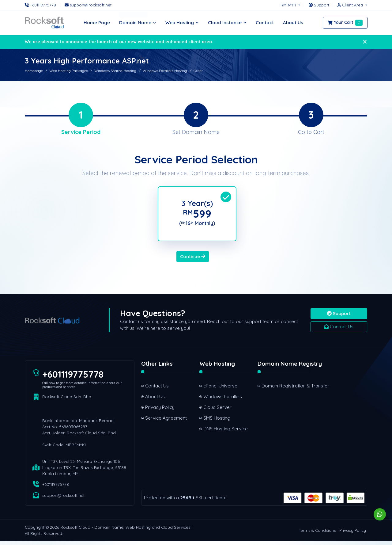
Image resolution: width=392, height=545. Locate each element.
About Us (155, 400)
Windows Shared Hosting (115, 71)
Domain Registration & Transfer (285, 389)
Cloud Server (217, 411)
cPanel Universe (220, 389)
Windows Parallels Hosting (165, 71)
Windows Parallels (223, 400)
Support (339, 317)
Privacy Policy (160, 411)
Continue (193, 260)
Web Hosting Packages (69, 71)
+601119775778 (73, 378)
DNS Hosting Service (226, 432)
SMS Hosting (217, 422)
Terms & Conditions (317, 534)
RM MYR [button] (289, 5)
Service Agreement (166, 422)
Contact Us (339, 330)
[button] (351, 5)
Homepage (34, 71)
